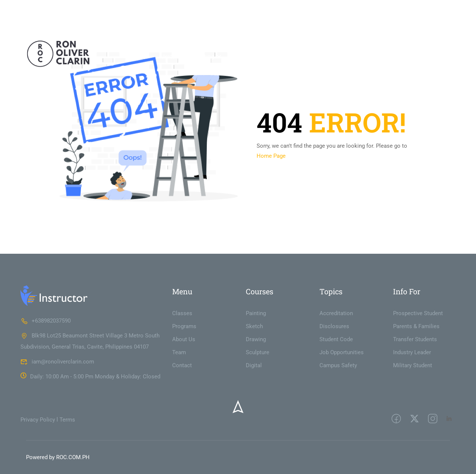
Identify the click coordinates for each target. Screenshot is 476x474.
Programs (184, 326)
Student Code (336, 339)
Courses (356, 57)
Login (412, 9)
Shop (390, 57)
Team (179, 352)
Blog (414, 57)
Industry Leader (412, 352)
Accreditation (336, 313)
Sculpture (258, 352)
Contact (441, 57)
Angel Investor (249, 57)
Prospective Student (418, 313)
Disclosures (334, 326)
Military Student (413, 365)
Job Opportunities (342, 352)
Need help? (38, 9)
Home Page (271, 156)
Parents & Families (416, 326)
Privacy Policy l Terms (48, 420)
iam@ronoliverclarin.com (142, 9)
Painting (256, 313)
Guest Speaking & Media (306, 57)
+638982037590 (46, 321)
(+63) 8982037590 (80, 9)
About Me (136, 57)
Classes (182, 313)
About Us (184, 339)
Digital (254, 365)
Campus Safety (338, 365)
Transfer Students (415, 339)
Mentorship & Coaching (187, 57)
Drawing (256, 339)
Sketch (254, 326)
